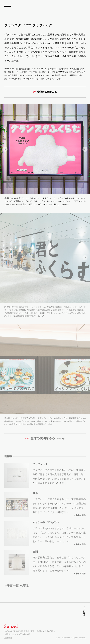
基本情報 (8, 638)
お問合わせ (9, 634)
